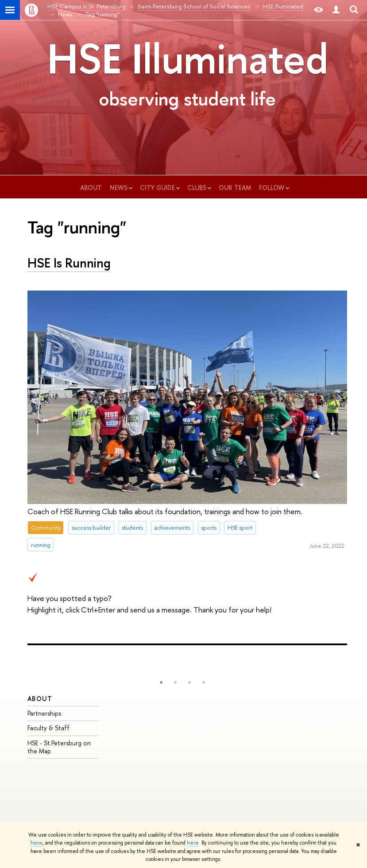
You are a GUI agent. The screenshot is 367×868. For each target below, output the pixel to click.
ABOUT (40, 699)
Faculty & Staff (48, 728)
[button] (161, 682)
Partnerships (44, 713)
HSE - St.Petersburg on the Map (59, 747)
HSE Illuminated (187, 58)
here (37, 843)
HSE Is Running (69, 263)
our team (236, 188)
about (92, 188)
